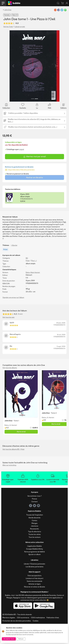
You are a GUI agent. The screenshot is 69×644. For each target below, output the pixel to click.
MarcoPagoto (15, 355)
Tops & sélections (34, 552)
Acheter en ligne (35, 604)
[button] (7, 76)
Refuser (21, 639)
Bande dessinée (35, 538)
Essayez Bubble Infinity (35, 569)
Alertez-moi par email (35, 177)
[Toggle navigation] (3, 3)
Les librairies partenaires (35, 587)
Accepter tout (9, 639)
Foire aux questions (35, 596)
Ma (11, 366)
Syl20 (12, 343)
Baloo (28, 293)
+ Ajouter (14, 265)
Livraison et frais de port (35, 599)
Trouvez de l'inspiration (35, 535)
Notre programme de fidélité (35, 572)
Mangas (35, 543)
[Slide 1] (33, 119)
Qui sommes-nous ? (35, 516)
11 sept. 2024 (61, 367)
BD (27, 278)
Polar (28, 281)
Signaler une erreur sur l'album (13, 318)
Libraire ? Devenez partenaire (34, 584)
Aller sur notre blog (9, 485)
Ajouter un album (35, 575)
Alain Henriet (35, 293)
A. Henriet (13, 445)
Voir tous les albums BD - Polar (13, 470)
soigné (22, 170)
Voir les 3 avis (8, 27)
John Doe (8, 10)
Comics (34, 541)
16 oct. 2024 (61, 355)
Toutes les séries (35, 554)
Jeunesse (35, 546)
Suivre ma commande (34, 601)
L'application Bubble (34, 566)
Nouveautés (34, 549)
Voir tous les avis (8, 337)
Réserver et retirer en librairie (35, 607)
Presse (34, 519)
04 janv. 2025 (61, 343)
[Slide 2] (36, 119)
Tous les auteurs (35, 557)
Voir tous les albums (10, 388)
